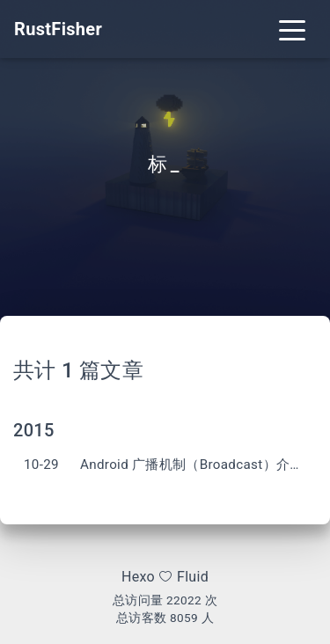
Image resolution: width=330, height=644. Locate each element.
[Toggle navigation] (292, 29)
